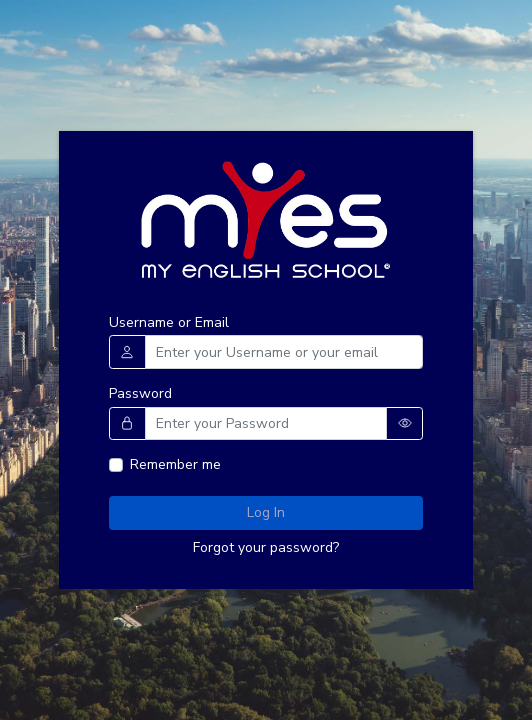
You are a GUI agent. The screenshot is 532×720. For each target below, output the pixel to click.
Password (140, 393)
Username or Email (169, 322)
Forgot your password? (266, 547)
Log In (266, 512)
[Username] (284, 352)
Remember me (175, 464)
